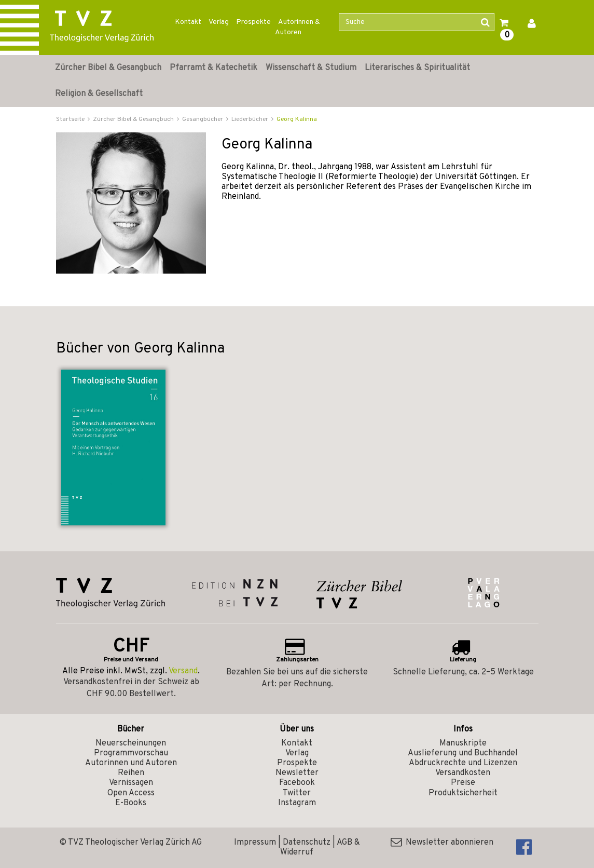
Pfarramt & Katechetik (213, 68)
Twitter (297, 793)
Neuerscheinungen (131, 743)
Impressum (255, 843)
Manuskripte (463, 743)
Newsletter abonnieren (442, 843)
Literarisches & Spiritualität (417, 68)
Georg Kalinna (297, 119)
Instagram (297, 803)
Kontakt (188, 22)
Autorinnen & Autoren (298, 27)
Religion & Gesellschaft (99, 94)
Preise (463, 783)
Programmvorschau (131, 753)
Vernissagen (131, 783)
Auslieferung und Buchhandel (463, 753)
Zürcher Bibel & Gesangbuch (108, 68)
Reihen (131, 773)
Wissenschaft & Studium (311, 68)
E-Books (131, 803)
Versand (183, 671)
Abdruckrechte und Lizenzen (463, 763)
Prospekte (253, 22)
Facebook (297, 783)
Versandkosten (463, 773)
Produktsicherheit (463, 793)
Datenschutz (307, 843)
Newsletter (297, 773)
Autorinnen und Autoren (131, 763)
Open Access (131, 793)
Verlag (219, 22)
